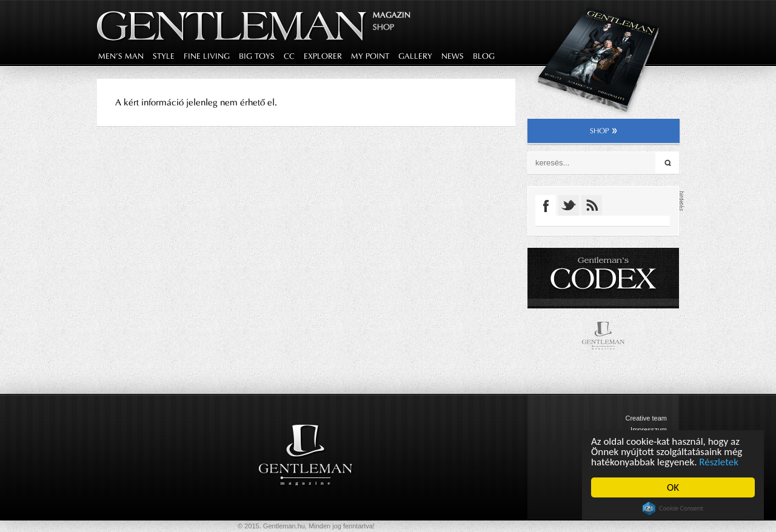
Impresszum (649, 430)
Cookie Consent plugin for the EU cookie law (673, 508)
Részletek (719, 462)
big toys (257, 56)
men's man (121, 56)
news (453, 56)
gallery (415, 56)
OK (673, 487)
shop (604, 131)
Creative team (646, 418)
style (164, 56)
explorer (323, 56)
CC (289, 56)
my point (370, 56)
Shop (383, 27)
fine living (207, 56)
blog (484, 56)
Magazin (392, 15)
